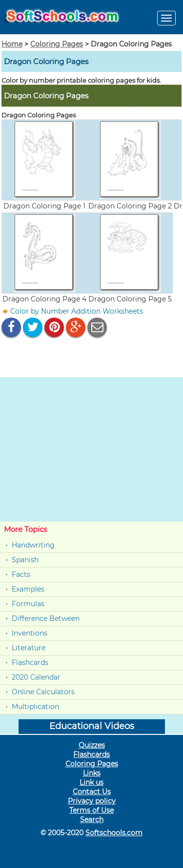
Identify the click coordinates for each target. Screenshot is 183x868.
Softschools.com (114, 833)
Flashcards (30, 662)
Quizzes (92, 745)
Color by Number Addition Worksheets (77, 311)
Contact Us (92, 792)
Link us (91, 782)
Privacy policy (92, 801)
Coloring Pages (57, 44)
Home (12, 44)
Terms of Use (91, 810)
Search (92, 820)
